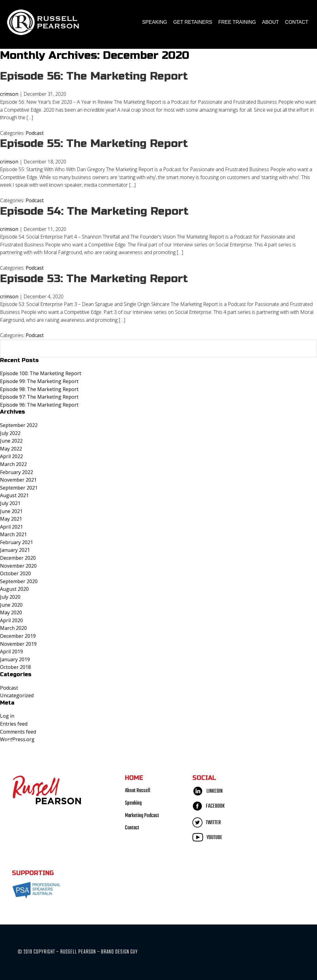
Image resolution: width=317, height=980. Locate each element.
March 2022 (13, 464)
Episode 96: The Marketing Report (39, 405)
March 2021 (13, 534)
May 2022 (11, 449)
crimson (9, 94)
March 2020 (13, 628)
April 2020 (11, 620)
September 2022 (19, 425)
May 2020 (11, 612)
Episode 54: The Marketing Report (94, 211)
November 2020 (18, 566)
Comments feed (18, 732)
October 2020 (15, 573)
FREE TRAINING (237, 22)
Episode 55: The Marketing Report (94, 144)
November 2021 (18, 480)
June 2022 (11, 441)
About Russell (138, 791)
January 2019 (15, 659)
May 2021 (11, 519)
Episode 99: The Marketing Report (39, 381)
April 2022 (11, 456)
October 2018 (15, 667)
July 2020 (10, 597)
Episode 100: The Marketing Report (41, 373)
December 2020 (18, 558)
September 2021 (19, 488)
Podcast (35, 133)
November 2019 (18, 644)
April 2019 (11, 652)
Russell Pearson (43, 22)
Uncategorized (17, 695)
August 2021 (14, 495)
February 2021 (16, 542)
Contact (297, 22)
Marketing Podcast (142, 816)
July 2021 (10, 503)
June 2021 (11, 511)
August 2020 (14, 589)
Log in (7, 716)
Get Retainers (193, 22)
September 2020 (19, 581)
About (270, 22)
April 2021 (11, 527)
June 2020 (11, 605)
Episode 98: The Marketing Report (39, 389)
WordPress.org (17, 739)
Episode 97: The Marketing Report (39, 397)
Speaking (155, 22)
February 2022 (16, 472)
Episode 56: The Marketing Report (94, 76)
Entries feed (14, 724)
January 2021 (15, 550)
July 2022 (10, 433)
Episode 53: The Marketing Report (94, 279)
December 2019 (18, 636)
